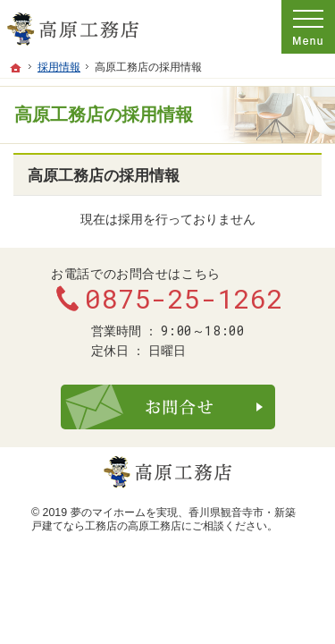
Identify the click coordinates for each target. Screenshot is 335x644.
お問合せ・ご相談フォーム (168, 407)
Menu (308, 27)
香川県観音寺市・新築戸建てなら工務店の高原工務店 (163, 520)
